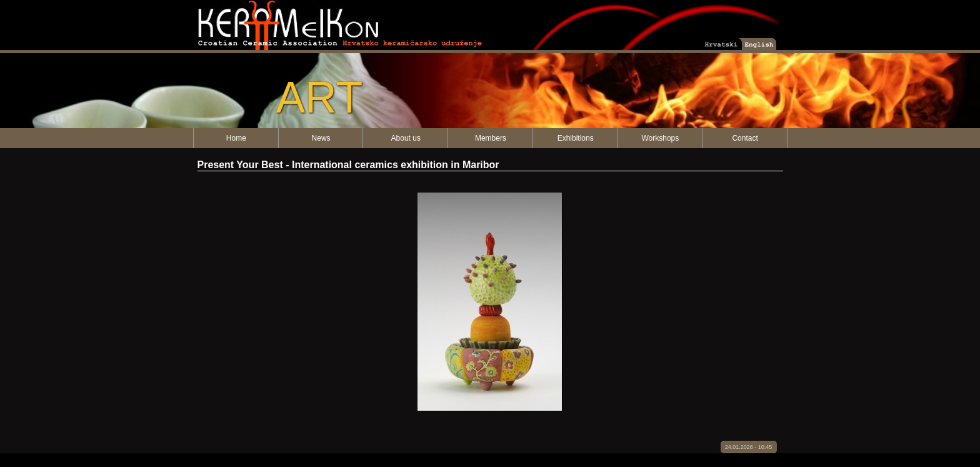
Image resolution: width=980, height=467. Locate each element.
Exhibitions (576, 138)
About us (406, 138)
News (321, 138)
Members (491, 138)
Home (236, 138)
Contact (745, 138)
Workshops (660, 138)
